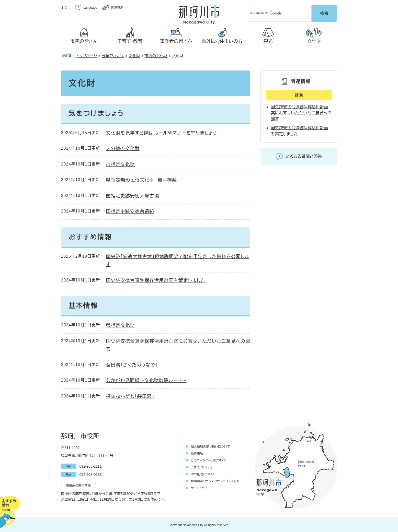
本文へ (66, 8)
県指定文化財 (121, 325)
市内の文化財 (156, 55)
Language (90, 8)
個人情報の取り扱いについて (211, 446)
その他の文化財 (123, 148)
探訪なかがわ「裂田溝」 (130, 396)
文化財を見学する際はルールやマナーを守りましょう (162, 132)
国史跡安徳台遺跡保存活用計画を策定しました (156, 280)
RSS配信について (203, 474)
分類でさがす (113, 55)
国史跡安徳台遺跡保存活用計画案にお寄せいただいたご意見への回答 (301, 112)
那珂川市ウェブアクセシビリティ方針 (215, 480)
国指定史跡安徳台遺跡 (130, 211)
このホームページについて (209, 460)
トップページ (87, 55)
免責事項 (197, 453)
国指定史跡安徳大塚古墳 (133, 195)
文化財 (134, 55)
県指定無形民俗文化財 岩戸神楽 (142, 179)
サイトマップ (199, 487)
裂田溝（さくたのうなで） (132, 364)
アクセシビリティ (202, 467)
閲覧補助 (117, 8)
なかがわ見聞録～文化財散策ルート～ (146, 380)
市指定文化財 (121, 164)
